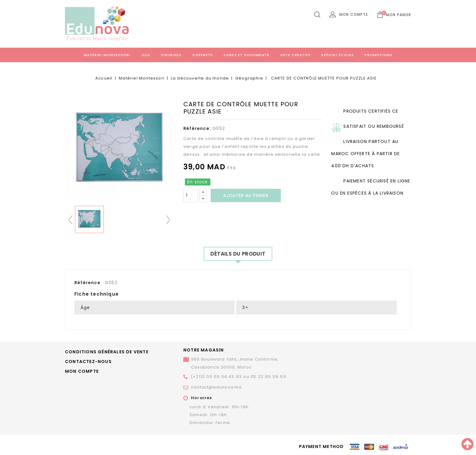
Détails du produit (238, 254)
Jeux (146, 55)
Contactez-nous (88, 362)
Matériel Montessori (107, 55)
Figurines (172, 55)
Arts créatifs (296, 55)
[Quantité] (191, 195)
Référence (87, 283)
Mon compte (82, 371)
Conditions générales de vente (107, 352)
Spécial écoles (338, 55)
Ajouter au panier (246, 195)
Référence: (197, 128)
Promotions (378, 55)
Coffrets (203, 55)
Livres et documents (247, 55)
